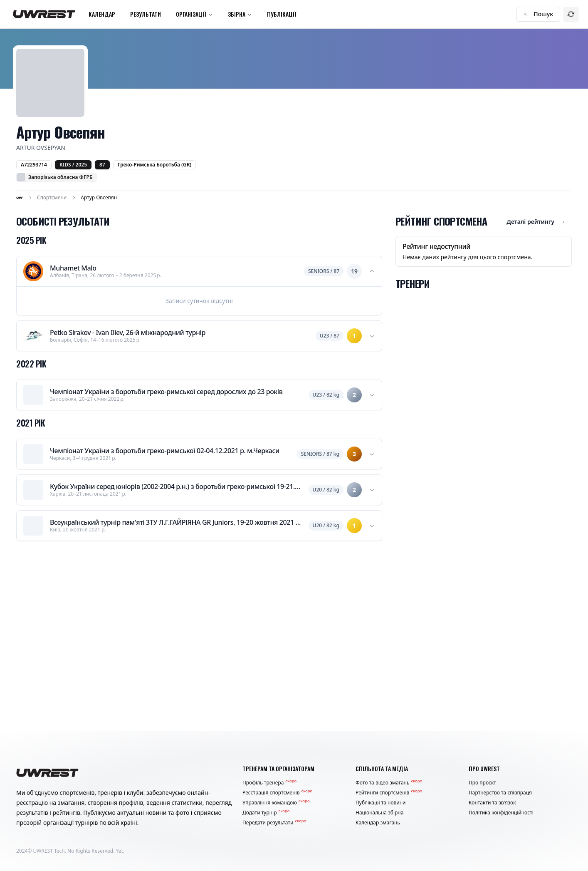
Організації (194, 14)
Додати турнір (266, 813)
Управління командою (276, 803)
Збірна (240, 14)
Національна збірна (379, 813)
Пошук (538, 14)
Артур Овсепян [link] (99, 198)
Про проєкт (482, 783)
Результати (146, 14)
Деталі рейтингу (536, 222)
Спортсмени (52, 198)
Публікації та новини (381, 803)
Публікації (282, 14)
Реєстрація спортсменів (277, 793)
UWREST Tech (49, 851)
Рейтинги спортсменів (389, 793)
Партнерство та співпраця (500, 793)
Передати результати (274, 823)
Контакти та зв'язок (492, 803)
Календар (102, 14)
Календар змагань (378, 823)
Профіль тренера (269, 783)
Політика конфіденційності (501, 813)
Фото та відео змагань (389, 783)
